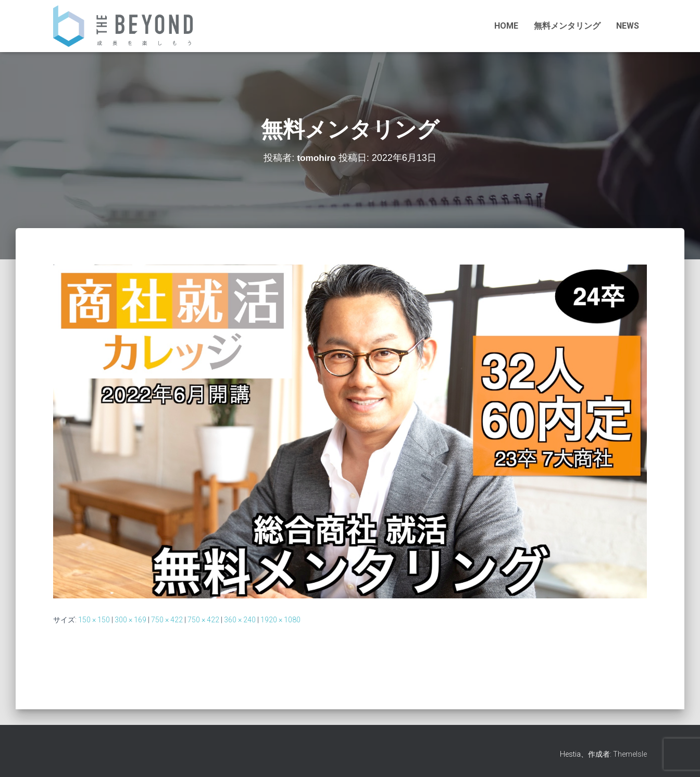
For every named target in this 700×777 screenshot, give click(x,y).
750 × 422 (167, 620)
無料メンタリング (567, 26)
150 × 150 (94, 620)
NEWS (628, 26)
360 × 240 (240, 620)
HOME (506, 26)
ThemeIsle (630, 754)
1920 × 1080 (280, 620)
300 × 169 (130, 620)
